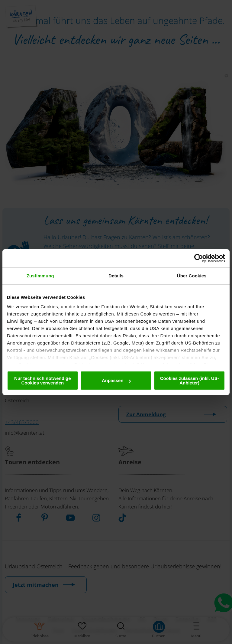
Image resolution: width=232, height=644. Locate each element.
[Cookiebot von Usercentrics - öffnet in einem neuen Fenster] (199, 258)
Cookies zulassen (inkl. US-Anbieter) (190, 381)
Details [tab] (116, 276)
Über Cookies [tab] (192, 276)
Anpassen (116, 380)
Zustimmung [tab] (40, 276)
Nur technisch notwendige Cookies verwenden (43, 381)
